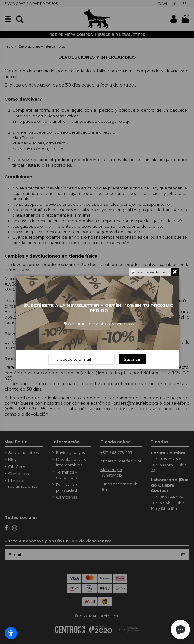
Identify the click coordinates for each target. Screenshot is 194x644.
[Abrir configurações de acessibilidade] (11, 633)
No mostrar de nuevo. (153, 272)
